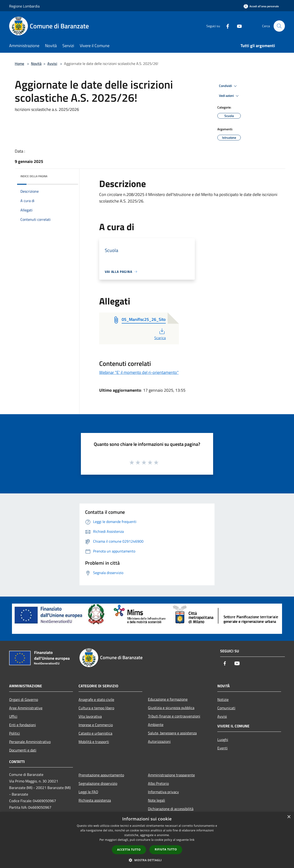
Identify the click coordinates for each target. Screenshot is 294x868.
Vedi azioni (230, 96)
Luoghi (223, 740)
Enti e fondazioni (23, 725)
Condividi (229, 86)
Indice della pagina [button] (34, 176)
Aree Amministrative (26, 708)
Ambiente (156, 725)
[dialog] (147, 840)
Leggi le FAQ (88, 792)
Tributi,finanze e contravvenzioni (174, 716)
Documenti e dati (23, 750)
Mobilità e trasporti (94, 742)
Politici (15, 733)
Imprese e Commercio (96, 725)
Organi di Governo (24, 699)
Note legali (156, 800)
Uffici (13, 716)
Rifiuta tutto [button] (166, 849)
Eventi (222, 748)
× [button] (289, 817)
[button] (147, 860)
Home (19, 64)
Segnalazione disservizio (98, 783)
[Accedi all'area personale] (261, 6)
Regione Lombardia (24, 6)
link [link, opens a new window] (192, 840)
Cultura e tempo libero (96, 708)
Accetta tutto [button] (129, 850)
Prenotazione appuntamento (101, 775)
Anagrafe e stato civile (96, 699)
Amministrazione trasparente (171, 775)
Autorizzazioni (159, 741)
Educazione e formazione (168, 699)
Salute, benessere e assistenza (172, 733)
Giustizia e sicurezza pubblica (171, 708)
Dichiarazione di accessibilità (171, 809)
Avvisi (52, 64)
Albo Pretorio (158, 783)
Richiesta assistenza (95, 800)
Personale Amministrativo (30, 742)
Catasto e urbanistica (95, 733)
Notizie (223, 699)
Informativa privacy (163, 792)
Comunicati (226, 708)
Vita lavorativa (90, 716)
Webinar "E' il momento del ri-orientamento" (139, 372)
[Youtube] (237, 26)
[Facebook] (226, 26)
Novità (36, 64)
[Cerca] (279, 26)
